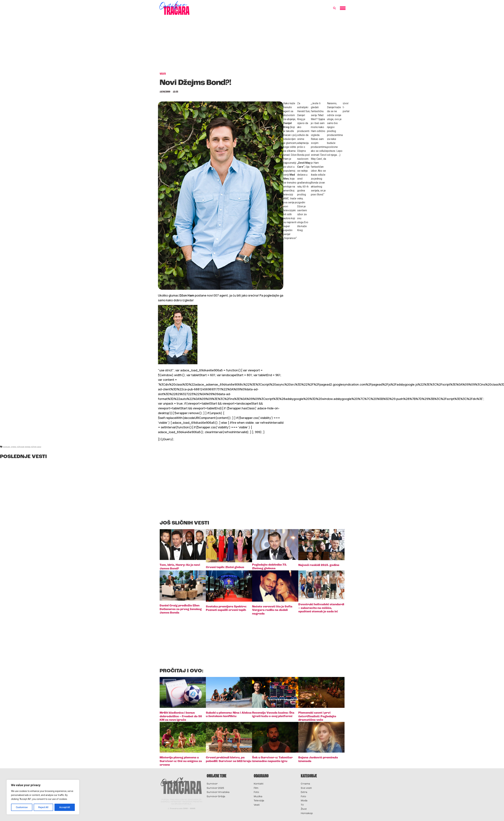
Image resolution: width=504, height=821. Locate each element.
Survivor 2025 (215, 788)
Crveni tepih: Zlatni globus (225, 567)
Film (256, 788)
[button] (334, 8)
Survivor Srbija (216, 797)
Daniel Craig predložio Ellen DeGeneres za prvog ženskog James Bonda (181, 609)
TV (302, 805)
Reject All (43, 807)
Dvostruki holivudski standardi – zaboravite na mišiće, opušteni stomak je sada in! (321, 608)
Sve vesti (306, 788)
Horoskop (307, 813)
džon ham (36, 447)
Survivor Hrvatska (218, 792)
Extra (304, 792)
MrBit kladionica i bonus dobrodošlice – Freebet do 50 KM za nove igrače (181, 716)
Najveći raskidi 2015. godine (319, 565)
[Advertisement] (252, 45)
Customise (22, 807)
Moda (304, 801)
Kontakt (259, 784)
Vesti (257, 805)
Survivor (212, 784)
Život (304, 809)
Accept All (65, 807)
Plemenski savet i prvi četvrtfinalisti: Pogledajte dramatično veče (317, 716)
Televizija (259, 801)
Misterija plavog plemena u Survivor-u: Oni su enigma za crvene (181, 761)
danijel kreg (10, 447)
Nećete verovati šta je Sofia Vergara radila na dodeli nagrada (272, 610)
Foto (256, 792)
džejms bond (24, 447)
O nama (305, 784)
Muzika (258, 797)
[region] (43, 797)
